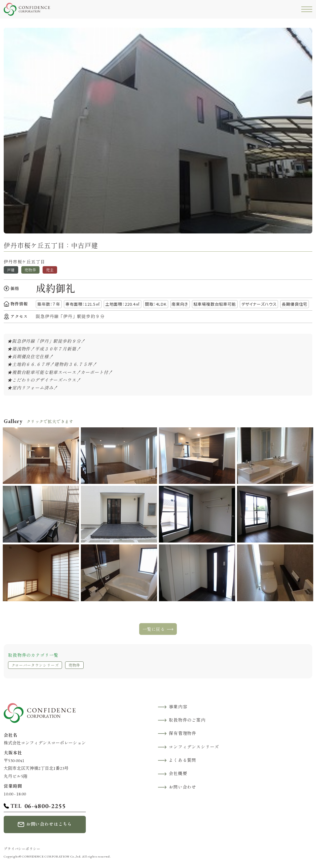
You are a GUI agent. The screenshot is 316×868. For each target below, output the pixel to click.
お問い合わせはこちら (49, 824)
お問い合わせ (183, 787)
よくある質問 (183, 760)
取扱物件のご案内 (187, 720)
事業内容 (178, 707)
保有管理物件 (183, 733)
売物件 (75, 665)
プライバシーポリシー (22, 849)
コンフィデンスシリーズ (194, 747)
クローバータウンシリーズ (35, 665)
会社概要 (178, 774)
